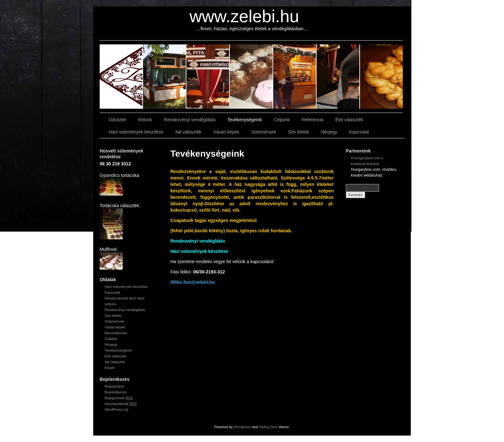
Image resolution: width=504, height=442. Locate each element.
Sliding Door (268, 427)
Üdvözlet (117, 120)
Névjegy (329, 132)
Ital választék (188, 132)
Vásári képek (226, 132)
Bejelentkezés (116, 392)
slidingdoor (121, 77)
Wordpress (242, 427)
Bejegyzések (119, 398)
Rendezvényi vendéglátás (190, 120)
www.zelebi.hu (244, 16)
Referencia (313, 120)
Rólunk (145, 120)
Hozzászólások (121, 404)
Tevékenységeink (244, 120)
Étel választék (349, 120)
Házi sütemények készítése (136, 132)
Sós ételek (298, 132)
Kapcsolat (359, 132)
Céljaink (282, 120)
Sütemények (264, 132)
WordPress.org (117, 410)
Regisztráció (115, 386)
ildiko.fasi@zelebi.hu (193, 282)
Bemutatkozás (116, 333)
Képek (110, 368)
